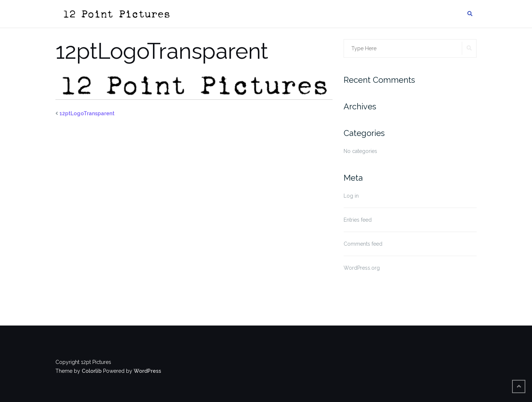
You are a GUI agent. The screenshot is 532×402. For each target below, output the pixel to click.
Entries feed (358, 220)
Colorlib (92, 371)
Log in (351, 196)
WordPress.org (362, 268)
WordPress (147, 371)
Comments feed (363, 244)
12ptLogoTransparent (87, 113)
